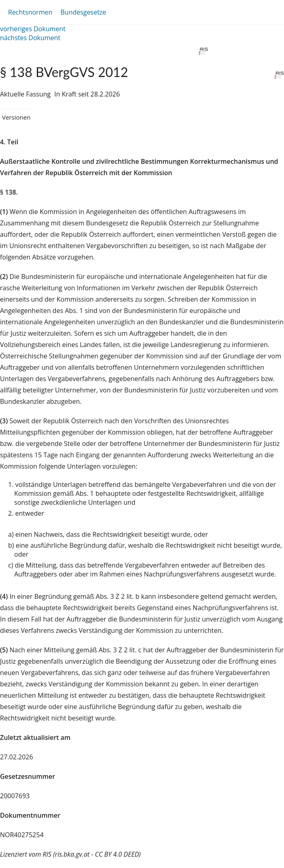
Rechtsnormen (30, 12)
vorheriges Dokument (33, 29)
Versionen (16, 117)
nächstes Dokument (30, 38)
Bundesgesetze (83, 12)
